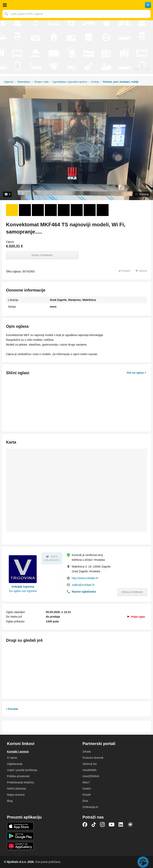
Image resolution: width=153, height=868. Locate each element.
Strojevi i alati (41, 82)
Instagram (102, 824)
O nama (12, 758)
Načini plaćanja (16, 789)
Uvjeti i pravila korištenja (22, 770)
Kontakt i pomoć (18, 752)
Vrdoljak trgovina (23, 587)
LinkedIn (121, 824)
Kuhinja (95, 82)
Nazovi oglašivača (84, 592)
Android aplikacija (20, 836)
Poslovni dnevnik (93, 758)
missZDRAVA (91, 776)
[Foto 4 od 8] (51, 210)
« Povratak (12, 709)
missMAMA (90, 770)
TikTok (94, 824)
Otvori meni (5, 5)
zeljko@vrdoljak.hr (83, 585)
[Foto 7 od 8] (90, 210)
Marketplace (24, 82)
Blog (10, 801)
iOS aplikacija (20, 826)
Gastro (87, 789)
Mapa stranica (16, 795)
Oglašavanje (15, 764)
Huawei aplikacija (20, 846)
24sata (87, 752)
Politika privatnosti (18, 776)
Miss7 (86, 782)
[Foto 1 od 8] (12, 210)
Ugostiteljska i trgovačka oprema (70, 82)
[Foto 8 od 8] (103, 210)
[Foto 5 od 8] (64, 210)
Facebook (85, 824)
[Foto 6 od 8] (77, 210)
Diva (85, 801)
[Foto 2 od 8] (25, 210)
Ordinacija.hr (90, 807)
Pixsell (86, 795)
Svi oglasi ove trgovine (23, 591)
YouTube (112, 824)
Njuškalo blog (130, 824)
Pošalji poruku (42, 255)
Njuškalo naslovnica (76, 5)
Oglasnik (9, 82)
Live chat (143, 862)
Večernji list (90, 764)
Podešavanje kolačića (20, 782)
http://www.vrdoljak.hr (85, 578)
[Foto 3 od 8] (38, 210)
